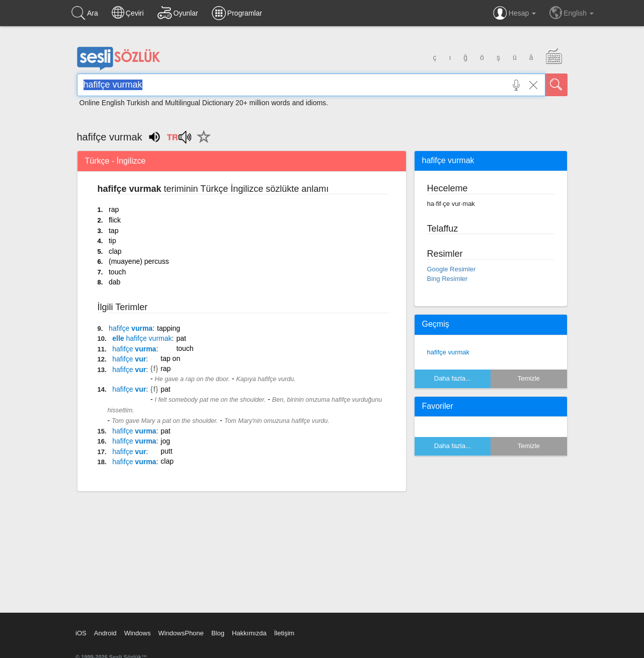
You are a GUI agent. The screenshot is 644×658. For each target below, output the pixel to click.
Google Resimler (452, 269)
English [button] (572, 13)
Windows (138, 633)
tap (113, 231)
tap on (170, 358)
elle (142, 338)
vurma (131, 328)
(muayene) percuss (139, 261)
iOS (81, 633)
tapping (169, 328)
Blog (218, 633)
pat (181, 338)
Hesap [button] (514, 13)
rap (114, 209)
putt (166, 451)
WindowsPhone (181, 633)
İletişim (284, 633)
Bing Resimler (448, 279)
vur (129, 359)
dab (114, 282)
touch (117, 272)
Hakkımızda (249, 633)
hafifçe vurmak (449, 352)
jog (165, 441)
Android (105, 633)
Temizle (529, 378)
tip (112, 241)
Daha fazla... (453, 378)
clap (115, 251)
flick (115, 220)
